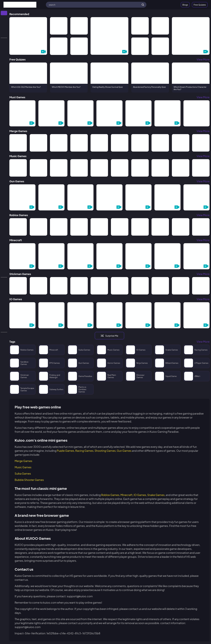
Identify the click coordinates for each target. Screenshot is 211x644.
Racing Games (84, 451)
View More (203, 59)
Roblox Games (110, 495)
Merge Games (23, 461)
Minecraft (126, 495)
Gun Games (124, 451)
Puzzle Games (65, 451)
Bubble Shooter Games (29, 480)
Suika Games (23, 473)
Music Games (23, 467)
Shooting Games (105, 451)
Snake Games (156, 495)
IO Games (140, 495)
